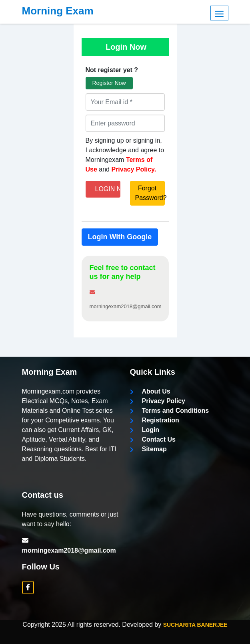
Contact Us (153, 439)
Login (145, 430)
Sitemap (148, 449)
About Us (150, 391)
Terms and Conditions (170, 411)
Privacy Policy (158, 401)
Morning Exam (58, 11)
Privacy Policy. (134, 169)
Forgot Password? (150, 193)
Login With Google (120, 237)
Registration (155, 420)
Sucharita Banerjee (195, 625)
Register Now (109, 83)
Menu (219, 13)
